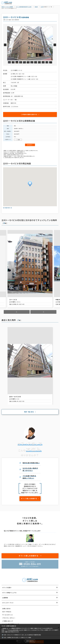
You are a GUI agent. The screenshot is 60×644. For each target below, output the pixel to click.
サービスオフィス (8, 615)
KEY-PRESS (7, 612)
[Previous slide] (17, 312)
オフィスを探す (7, 588)
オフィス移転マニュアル (9, 593)
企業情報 (5, 598)
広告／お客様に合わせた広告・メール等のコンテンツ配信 (17, 638)
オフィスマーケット (8, 603)
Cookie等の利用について (16, 630)
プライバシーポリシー (9, 618)
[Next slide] (43, 312)
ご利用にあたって (8, 621)
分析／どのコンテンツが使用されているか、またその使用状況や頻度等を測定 (22, 635)
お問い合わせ (6, 609)
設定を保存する (30, 641)
